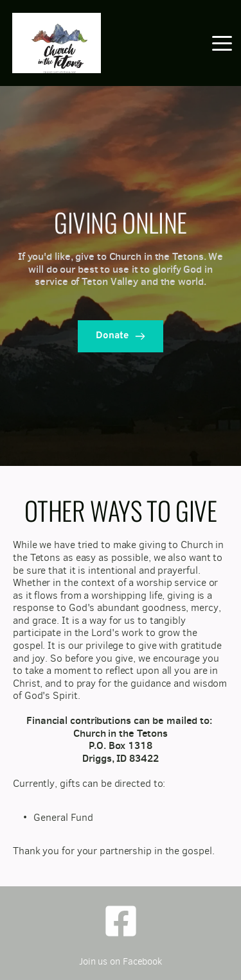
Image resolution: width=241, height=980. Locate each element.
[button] (222, 43)
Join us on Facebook (121, 961)
